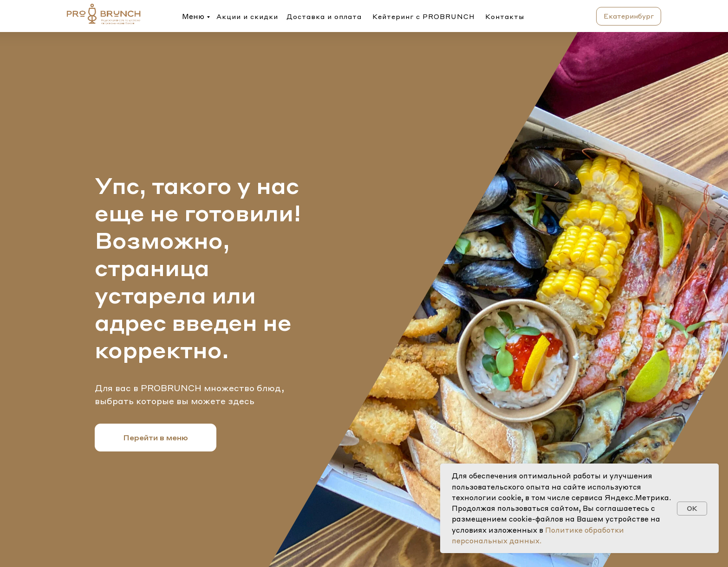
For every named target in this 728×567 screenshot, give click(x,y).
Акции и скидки (247, 16)
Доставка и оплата (324, 16)
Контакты (505, 16)
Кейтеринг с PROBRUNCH (424, 16)
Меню (193, 16)
